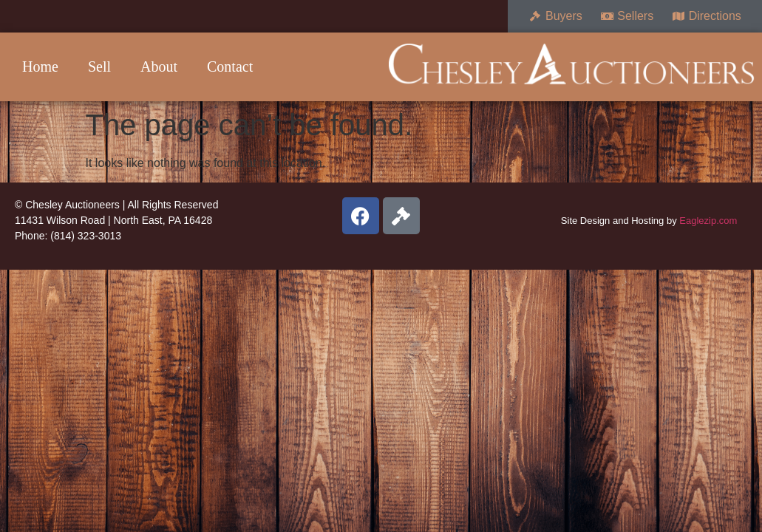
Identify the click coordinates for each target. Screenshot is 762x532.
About (159, 66)
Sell (99, 66)
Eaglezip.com (708, 221)
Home (40, 66)
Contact (230, 66)
